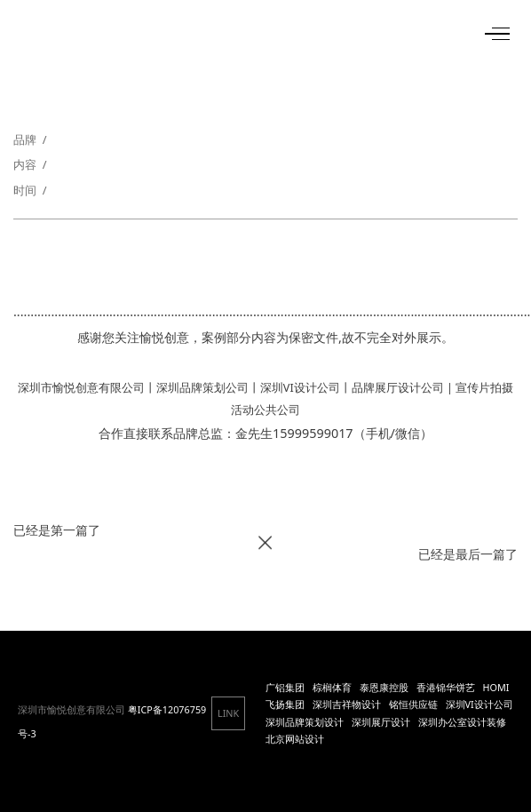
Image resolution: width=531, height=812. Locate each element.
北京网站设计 (295, 739)
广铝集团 (285, 687)
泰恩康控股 (384, 687)
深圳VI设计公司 (479, 704)
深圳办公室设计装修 (462, 722)
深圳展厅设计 (381, 722)
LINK (228, 713)
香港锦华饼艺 (446, 687)
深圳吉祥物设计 (347, 704)
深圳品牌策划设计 (305, 722)
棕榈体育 (332, 687)
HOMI (496, 687)
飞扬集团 (285, 704)
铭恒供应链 (413, 704)
